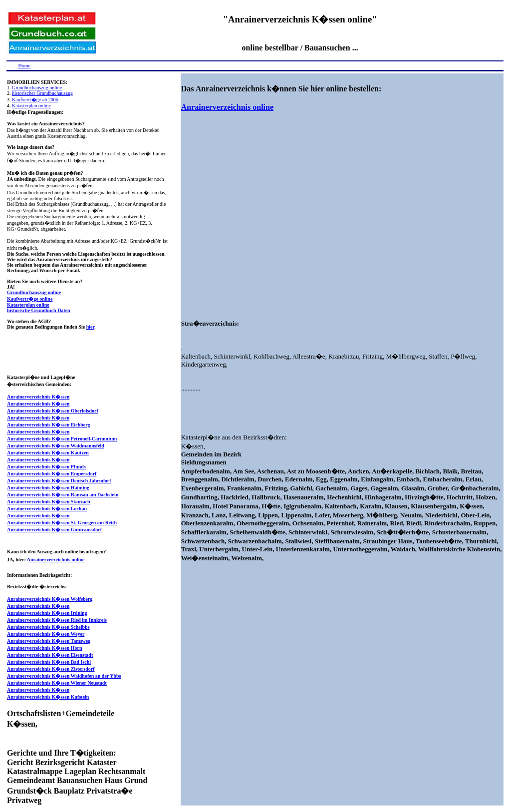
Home (24, 66)
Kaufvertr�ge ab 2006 (35, 100)
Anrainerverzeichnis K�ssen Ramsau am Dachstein (63, 495)
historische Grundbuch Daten (39, 310)
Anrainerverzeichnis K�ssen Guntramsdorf (54, 530)
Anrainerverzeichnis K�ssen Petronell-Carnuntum (62, 439)
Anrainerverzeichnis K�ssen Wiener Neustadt (57, 683)
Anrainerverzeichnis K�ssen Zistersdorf (51, 669)
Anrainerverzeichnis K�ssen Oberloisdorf (53, 411)
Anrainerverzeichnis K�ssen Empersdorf (52, 474)
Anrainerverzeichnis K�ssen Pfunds (46, 467)
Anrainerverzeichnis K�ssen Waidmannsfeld (56, 446)
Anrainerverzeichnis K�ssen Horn (45, 648)
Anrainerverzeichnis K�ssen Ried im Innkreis (57, 620)
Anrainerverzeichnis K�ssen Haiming (48, 488)
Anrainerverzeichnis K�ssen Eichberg (49, 425)
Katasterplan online (31, 106)
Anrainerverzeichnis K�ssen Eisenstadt (50, 655)
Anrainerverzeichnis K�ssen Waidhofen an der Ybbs (64, 676)
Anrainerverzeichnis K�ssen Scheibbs (48, 627)
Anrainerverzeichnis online (56, 560)
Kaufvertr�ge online (30, 299)
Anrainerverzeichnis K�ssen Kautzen (48, 453)
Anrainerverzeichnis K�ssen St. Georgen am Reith (62, 523)
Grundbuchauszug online (37, 88)
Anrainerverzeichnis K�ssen (38, 397)
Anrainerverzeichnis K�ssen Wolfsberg (50, 599)
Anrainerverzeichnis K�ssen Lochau (47, 509)
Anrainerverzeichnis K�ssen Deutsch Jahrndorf (59, 481)
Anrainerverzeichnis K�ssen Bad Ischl (49, 662)
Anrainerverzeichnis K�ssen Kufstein (48, 697)
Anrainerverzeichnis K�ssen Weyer (46, 634)
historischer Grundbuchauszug (42, 93)
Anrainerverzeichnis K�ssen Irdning (47, 613)
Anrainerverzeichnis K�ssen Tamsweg (49, 641)
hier (90, 327)
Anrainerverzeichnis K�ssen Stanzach (49, 502)
